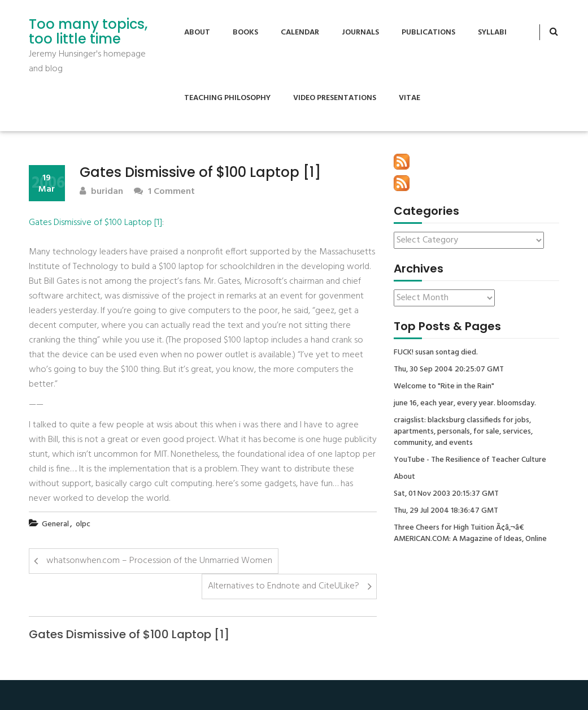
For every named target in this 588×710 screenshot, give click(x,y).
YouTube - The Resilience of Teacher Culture (470, 460)
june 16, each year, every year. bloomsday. (465, 404)
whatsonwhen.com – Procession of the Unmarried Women (159, 561)
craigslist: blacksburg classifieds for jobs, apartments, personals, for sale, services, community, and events (463, 432)
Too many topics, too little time (88, 32)
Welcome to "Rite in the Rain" (444, 387)
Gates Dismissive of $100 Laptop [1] (95, 223)
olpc (83, 524)
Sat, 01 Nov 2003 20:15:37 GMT (446, 494)
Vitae (410, 98)
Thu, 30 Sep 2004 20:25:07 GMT (449, 370)
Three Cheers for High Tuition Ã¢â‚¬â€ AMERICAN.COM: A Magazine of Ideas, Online (470, 534)
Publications (428, 33)
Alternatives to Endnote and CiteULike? (284, 586)
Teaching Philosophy (227, 98)
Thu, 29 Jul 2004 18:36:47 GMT (446, 511)
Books (245, 33)
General (55, 524)
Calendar (300, 33)
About (197, 33)
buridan (101, 192)
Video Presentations (335, 98)
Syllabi (492, 33)
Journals (360, 33)
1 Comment (164, 192)
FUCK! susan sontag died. (436, 353)
